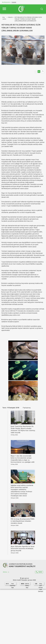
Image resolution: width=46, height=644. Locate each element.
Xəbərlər (10, 17)
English (14, 2)
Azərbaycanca (6, 2)
